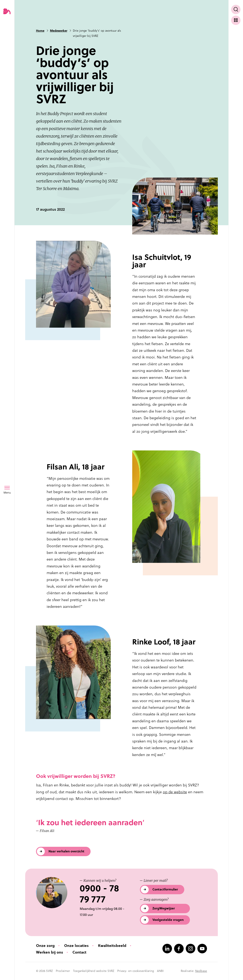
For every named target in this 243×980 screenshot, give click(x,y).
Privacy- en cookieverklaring (136, 971)
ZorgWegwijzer (164, 908)
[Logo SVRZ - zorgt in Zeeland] (7, 12)
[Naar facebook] (179, 949)
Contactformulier (165, 889)
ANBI (160, 971)
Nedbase (201, 971)
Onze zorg (45, 946)
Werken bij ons (50, 952)
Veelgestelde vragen (168, 920)
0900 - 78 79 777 (99, 894)
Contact (79, 952)
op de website (175, 792)
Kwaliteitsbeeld (112, 946)
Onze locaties (76, 946)
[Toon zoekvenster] (236, 9)
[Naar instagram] (191, 949)
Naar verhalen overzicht (66, 851)
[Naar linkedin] (167, 949)
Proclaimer (63, 971)
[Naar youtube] (202, 949)
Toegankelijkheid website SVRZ (94, 971)
